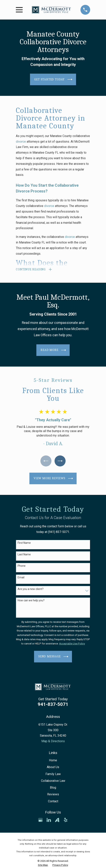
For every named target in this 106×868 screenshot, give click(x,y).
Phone (22, 566)
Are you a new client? (31, 589)
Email (21, 578)
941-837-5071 (53, 705)
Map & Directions (53, 741)
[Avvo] (57, 820)
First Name (24, 543)
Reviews (53, 795)
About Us (53, 767)
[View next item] (60, 461)
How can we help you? (31, 601)
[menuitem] (43, 866)
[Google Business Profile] (40, 820)
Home (53, 761)
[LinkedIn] (49, 820)
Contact (53, 801)
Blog (53, 788)
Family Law (53, 774)
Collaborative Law (53, 781)
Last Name (24, 555)
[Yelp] (66, 820)
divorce (21, 142)
